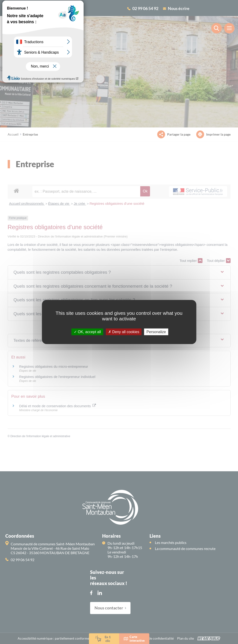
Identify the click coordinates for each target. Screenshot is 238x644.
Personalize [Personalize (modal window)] (156, 332)
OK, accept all (87, 332)
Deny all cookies (124, 332)
